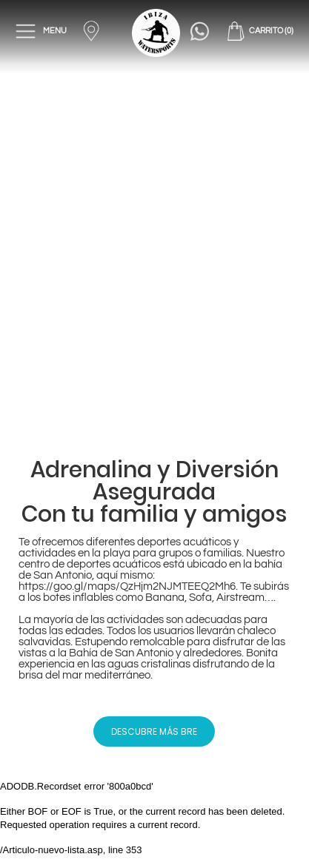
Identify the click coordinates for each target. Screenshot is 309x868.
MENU (42, 31)
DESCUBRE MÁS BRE (154, 731)
